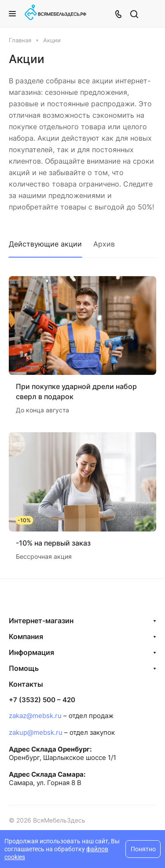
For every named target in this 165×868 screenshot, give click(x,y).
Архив (104, 244)
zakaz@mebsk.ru (35, 716)
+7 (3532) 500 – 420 (42, 700)
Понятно (143, 849)
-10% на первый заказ (53, 543)
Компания (26, 636)
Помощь (24, 668)
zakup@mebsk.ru (36, 732)
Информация (31, 652)
